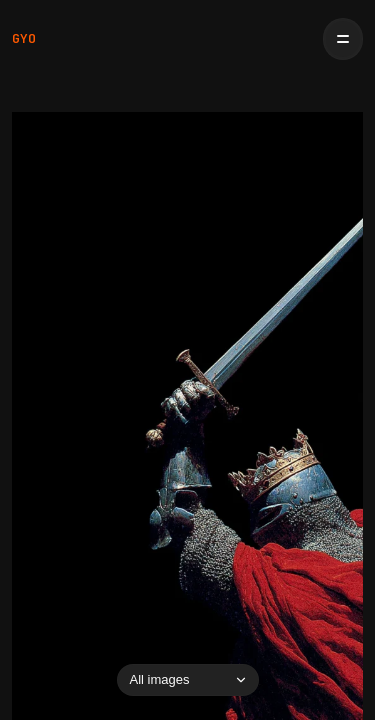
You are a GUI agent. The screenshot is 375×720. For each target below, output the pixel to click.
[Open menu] (343, 39)
